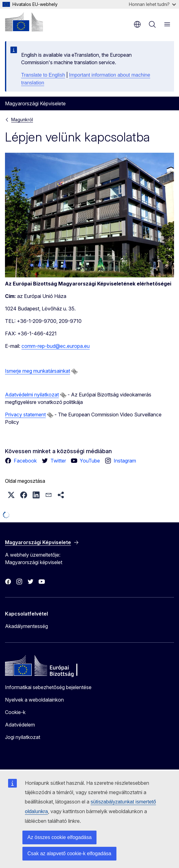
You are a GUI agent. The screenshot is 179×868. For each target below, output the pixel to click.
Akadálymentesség (26, 626)
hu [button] (137, 24)
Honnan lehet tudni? (152, 4)
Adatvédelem (20, 725)
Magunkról (22, 120)
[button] (11, 495)
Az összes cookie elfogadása (59, 837)
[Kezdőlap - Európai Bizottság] (24, 22)
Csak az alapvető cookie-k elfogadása (69, 854)
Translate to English (43, 75)
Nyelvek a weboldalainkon (34, 700)
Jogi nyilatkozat (23, 737)
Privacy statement (25, 415)
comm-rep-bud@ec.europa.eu (56, 346)
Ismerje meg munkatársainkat (38, 371)
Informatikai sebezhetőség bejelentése (48, 687)
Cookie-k (15, 712)
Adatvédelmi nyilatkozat (32, 395)
